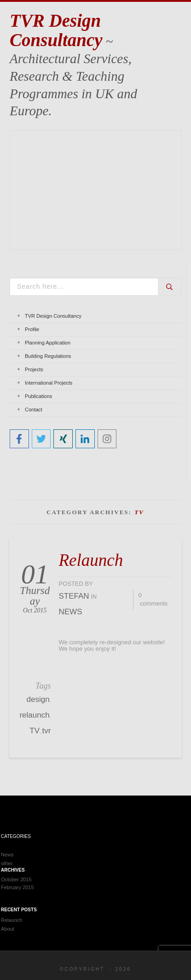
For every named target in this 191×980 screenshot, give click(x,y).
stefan (74, 596)
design (38, 699)
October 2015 (16, 879)
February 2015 (17, 887)
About (8, 929)
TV (35, 731)
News (70, 612)
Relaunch (91, 560)
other (7, 863)
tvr (47, 731)
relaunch (34, 715)
